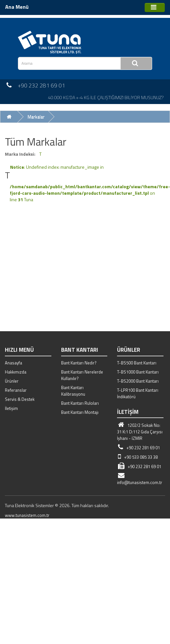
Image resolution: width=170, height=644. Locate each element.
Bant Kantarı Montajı (80, 412)
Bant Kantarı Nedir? (79, 363)
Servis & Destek (20, 399)
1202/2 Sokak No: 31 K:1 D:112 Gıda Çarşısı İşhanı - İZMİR (140, 432)
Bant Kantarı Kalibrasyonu (73, 391)
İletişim (11, 408)
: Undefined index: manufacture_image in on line (90, 183)
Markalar (36, 117)
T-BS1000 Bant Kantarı (138, 372)
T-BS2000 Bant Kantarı (138, 381)
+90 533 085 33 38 (137, 457)
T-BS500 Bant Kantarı (137, 363)
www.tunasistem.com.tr (27, 515)
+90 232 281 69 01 (138, 448)
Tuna (29, 199)
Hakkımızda (16, 372)
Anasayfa (13, 363)
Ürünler (12, 381)
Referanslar (16, 390)
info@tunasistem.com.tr (140, 479)
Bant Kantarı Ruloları (80, 403)
